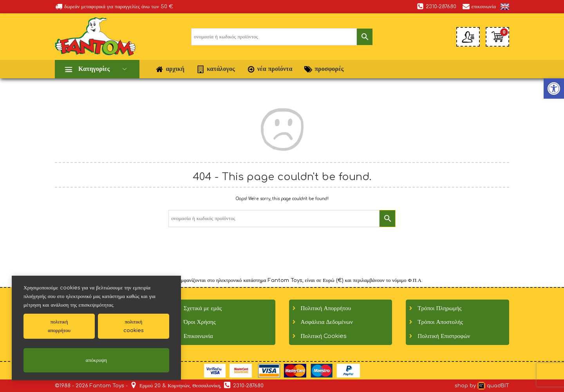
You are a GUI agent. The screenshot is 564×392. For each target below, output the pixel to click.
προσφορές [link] (324, 69)
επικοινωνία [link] (479, 6)
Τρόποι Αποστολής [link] (440, 322)
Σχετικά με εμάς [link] (203, 308)
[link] (505, 7)
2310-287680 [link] (436, 6)
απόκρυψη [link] (96, 360)
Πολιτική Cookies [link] (324, 336)
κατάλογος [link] (216, 69)
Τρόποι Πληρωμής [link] (439, 308)
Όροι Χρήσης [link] (200, 322)
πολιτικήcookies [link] (134, 326)
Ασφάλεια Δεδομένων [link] (327, 322)
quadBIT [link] (493, 386)
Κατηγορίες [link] (94, 69)
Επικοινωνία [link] (198, 336)
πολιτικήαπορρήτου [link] (59, 326)
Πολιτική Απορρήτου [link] (326, 308)
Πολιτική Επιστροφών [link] (444, 336)
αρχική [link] (170, 69)
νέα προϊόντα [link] (270, 69)
